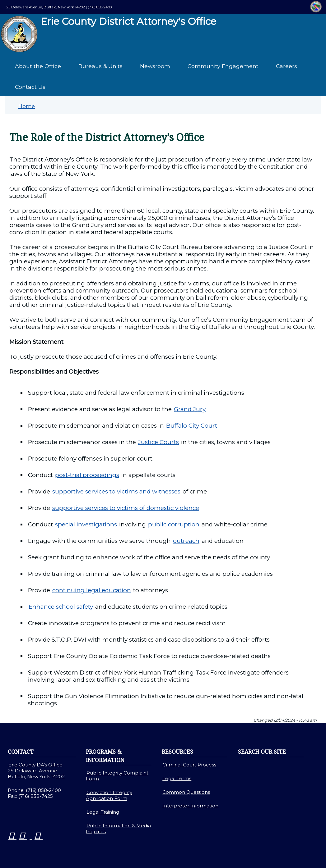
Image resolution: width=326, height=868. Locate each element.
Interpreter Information (190, 806)
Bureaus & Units (100, 66)
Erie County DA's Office (35, 765)
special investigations (86, 524)
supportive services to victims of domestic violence (126, 508)
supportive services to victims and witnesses (116, 491)
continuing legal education (92, 590)
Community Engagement (223, 66)
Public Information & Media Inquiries (118, 829)
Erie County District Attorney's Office (111, 34)
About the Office (38, 66)
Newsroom (155, 66)
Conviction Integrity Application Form (109, 795)
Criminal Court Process (189, 765)
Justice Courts (158, 442)
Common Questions (186, 792)
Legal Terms (177, 778)
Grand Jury (190, 409)
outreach (186, 541)
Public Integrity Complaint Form (117, 776)
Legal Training (103, 812)
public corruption (174, 524)
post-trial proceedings (87, 475)
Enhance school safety (61, 607)
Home (27, 106)
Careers (286, 66)
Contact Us (30, 87)
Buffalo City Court (192, 426)
